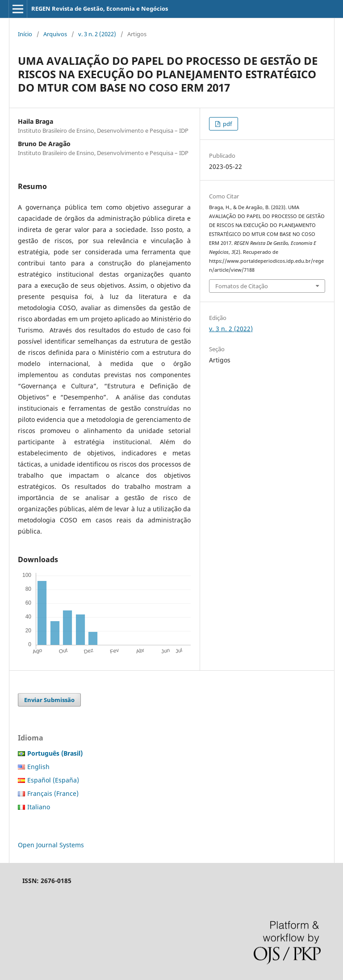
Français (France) (53, 793)
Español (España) (53, 780)
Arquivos (55, 34)
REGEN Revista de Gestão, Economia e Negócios (100, 8)
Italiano (39, 807)
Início (25, 34)
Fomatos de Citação (242, 286)
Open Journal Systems (51, 845)
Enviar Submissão (49, 700)
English (38, 767)
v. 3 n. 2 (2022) (97, 34)
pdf (227, 124)
